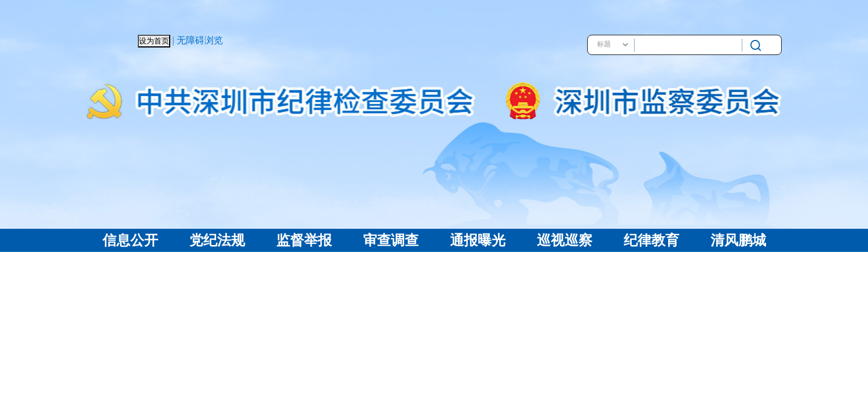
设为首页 (154, 41)
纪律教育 (651, 240)
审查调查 (391, 240)
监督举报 (304, 240)
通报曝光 (478, 240)
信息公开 (130, 240)
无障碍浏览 (200, 40)
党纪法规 (217, 240)
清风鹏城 (738, 240)
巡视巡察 (565, 240)
